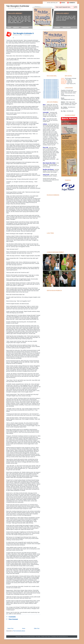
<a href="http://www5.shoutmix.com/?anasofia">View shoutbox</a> (60, 213)
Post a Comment (13, 619)
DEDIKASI (16, 27)
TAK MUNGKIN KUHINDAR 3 (51, 82)
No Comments (28, 35)
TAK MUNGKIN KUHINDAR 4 (51, 84)
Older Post (37, 628)
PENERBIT (57, 27)
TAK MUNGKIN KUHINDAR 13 (51, 95)
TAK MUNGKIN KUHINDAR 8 (51, 89)
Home (24, 628)
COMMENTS (72, 3)
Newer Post (10, 628)
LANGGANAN (25, 27)
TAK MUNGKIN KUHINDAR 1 (51, 80)
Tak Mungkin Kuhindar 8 (23, 33)
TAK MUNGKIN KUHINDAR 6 (51, 86)
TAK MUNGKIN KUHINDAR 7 (51, 87)
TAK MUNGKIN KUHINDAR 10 (51, 91)
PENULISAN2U (67, 27)
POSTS (63, 3)
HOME (9, 27)
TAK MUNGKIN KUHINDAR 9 (51, 90)
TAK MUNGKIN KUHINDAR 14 (51, 97)
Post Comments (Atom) (19, 631)
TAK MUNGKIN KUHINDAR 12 (51, 94)
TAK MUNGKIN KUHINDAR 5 (51, 85)
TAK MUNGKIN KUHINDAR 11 (51, 93)
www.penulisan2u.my (63, 637)
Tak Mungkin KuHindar (18, 6)
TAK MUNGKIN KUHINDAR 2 (51, 81)
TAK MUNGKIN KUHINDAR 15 (51, 98)
